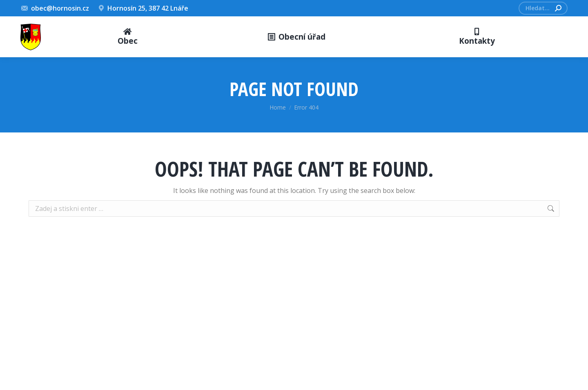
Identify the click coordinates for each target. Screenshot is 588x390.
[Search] (543, 8)
